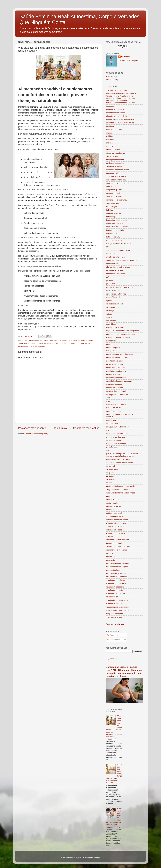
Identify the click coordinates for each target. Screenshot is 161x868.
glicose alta (111, 284)
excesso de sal (112, 264)
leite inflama (111, 321)
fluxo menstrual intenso (115, 274)
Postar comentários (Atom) (37, 434)
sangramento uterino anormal (118, 489)
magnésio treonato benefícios (118, 337)
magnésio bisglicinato (115, 327)
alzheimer (110, 126)
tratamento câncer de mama (118, 563)
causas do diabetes (114, 173)
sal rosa (109, 483)
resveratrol (110, 466)
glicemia (109, 280)
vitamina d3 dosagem (115, 587)
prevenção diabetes (114, 440)
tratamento (110, 560)
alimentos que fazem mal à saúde (120, 123)
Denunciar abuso (115, 624)
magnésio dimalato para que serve (120, 334)
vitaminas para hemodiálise (117, 607)
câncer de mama (113, 150)
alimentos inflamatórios (115, 113)
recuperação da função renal (118, 459)
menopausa (111, 351)
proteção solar (112, 447)
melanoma (110, 344)
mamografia (111, 341)
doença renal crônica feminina (118, 243)
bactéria (109, 143)
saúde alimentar (112, 500)
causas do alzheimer (114, 166)
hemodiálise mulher (114, 297)
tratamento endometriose (116, 577)
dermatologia (111, 207)
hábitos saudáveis (113, 291)
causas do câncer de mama (117, 170)
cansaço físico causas (115, 160)
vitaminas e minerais (38, 346)
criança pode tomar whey (116, 200)
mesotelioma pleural (114, 364)
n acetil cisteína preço (115, 384)
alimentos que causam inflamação (120, 119)
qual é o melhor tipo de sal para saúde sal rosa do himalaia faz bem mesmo (123, 455)
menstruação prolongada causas (119, 354)
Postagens (113, 635)
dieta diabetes (112, 233)
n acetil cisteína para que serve (119, 381)
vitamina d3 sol (112, 597)
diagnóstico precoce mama (117, 227)
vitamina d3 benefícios (115, 580)
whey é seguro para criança (117, 610)
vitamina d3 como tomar (116, 584)
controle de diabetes (114, 197)
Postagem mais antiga (86, 428)
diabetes (109, 210)
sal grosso (110, 473)
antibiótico (110, 139)
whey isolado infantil (114, 614)
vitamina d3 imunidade (115, 593)
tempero (109, 553)
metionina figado (113, 374)
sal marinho (111, 476)
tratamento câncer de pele (117, 567)
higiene (109, 300)
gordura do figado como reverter (119, 287)
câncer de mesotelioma (116, 153)
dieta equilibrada (80, 340)
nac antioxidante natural (116, 391)
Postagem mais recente (32, 428)
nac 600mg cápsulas (114, 388)
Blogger (97, 857)
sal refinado (111, 480)
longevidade (111, 324)
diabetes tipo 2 (112, 217)
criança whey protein (114, 203)
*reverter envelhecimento (116, 90)
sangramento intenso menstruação (120, 486)
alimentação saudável (38, 340)
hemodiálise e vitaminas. (116, 294)
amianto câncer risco (115, 130)
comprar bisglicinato (114, 190)
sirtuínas (109, 536)
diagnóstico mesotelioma (116, 220)
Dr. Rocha (126, 57)
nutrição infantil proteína (116, 404)
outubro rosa (111, 420)
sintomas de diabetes (115, 530)
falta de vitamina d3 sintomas (118, 267)
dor (107, 247)
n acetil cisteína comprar (116, 378)
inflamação (110, 311)
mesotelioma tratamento (116, 371)
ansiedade (110, 133)
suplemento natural (114, 543)
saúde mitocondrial (114, 513)
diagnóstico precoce (114, 223)
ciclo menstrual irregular (116, 176)
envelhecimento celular (115, 257)
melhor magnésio (113, 348)
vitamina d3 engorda (114, 590)
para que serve (112, 423)
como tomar (111, 187)
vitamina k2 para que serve (117, 600)
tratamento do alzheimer (116, 573)
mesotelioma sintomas (115, 368)
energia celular (112, 254)
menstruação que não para (117, 357)
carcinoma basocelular (115, 163)
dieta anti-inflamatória (115, 230)
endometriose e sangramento (118, 250)
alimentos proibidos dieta (116, 116)
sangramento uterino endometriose (120, 493)
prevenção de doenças (53, 343)
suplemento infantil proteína (117, 540)
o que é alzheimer (113, 411)
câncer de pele (112, 156)
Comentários (114, 640)
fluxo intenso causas (114, 270)
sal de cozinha (112, 469)
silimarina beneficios (114, 516)
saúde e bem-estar (72, 343)
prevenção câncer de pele (117, 434)
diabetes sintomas (113, 213)
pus (107, 450)
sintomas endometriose (116, 533)
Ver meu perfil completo (128, 60)
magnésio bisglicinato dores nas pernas (122, 331)
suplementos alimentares (116, 550)
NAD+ (108, 398)
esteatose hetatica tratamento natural (121, 260)
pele (108, 430)
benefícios (110, 146)
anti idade (110, 136)
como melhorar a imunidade (60, 340)
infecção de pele (113, 307)
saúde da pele (112, 503)
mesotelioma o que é (115, 361)
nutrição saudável (35, 343)
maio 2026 (110, 76)
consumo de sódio (113, 193)
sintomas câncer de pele (116, 523)
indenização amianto (114, 304)
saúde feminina (112, 510)
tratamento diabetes (114, 570)
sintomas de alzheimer (115, 526)
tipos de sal (111, 557)
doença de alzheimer (115, 240)
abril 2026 (110, 80)
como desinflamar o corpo (117, 180)
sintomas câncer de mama (117, 520)
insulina (109, 317)
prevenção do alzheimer (116, 444)
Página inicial (60, 428)
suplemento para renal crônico (119, 547)
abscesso (110, 106)
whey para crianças (114, 617)
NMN (108, 401)
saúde (108, 496)
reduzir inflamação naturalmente (119, 463)
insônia (109, 314)
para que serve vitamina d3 (117, 427)
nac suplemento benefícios (117, 394)
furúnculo (110, 277)
